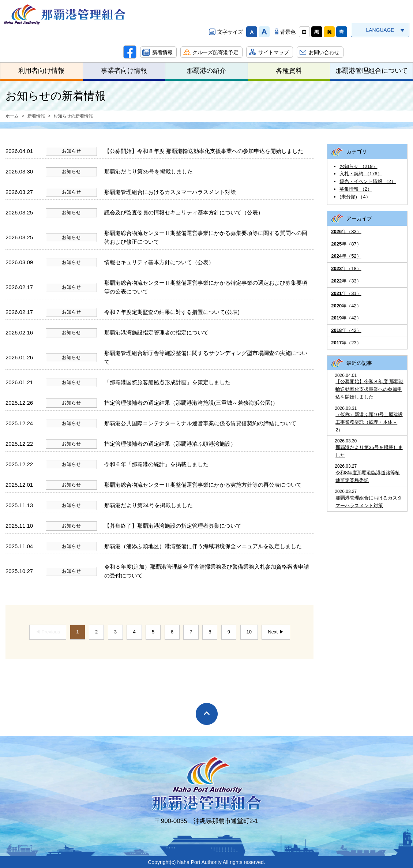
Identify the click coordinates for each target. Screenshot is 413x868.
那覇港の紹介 (206, 71)
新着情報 (162, 52)
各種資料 (289, 71)
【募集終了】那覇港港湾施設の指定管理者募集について (173, 526)
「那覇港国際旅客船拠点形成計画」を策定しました (167, 382)
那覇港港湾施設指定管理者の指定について (156, 332)
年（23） (346, 343)
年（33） (346, 231)
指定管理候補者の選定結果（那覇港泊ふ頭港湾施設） (170, 444)
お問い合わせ (324, 52)
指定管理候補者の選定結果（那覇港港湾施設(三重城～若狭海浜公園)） (191, 403)
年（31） (346, 293)
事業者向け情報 (124, 71)
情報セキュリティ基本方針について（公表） (159, 262)
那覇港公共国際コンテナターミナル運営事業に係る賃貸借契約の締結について (200, 423)
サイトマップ (274, 52)
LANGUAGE (380, 30)
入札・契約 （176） (361, 174)
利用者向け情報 (41, 71)
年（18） (346, 268)
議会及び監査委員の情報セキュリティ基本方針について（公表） (184, 212)
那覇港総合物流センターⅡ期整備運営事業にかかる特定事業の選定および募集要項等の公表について (206, 287)
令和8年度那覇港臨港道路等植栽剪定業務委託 (368, 476)
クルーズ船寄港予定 (215, 52)
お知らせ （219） (358, 166)
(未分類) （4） (355, 197)
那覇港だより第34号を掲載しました (149, 505)
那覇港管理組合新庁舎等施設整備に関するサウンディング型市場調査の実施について (206, 357)
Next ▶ (276, 632)
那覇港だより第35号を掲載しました (149, 171)
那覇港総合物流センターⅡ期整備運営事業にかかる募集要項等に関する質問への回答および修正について (206, 237)
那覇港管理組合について (372, 71)
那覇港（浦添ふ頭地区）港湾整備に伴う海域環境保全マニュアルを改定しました (203, 546)
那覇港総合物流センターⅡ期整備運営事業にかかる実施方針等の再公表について (203, 485)
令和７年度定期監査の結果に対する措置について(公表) (172, 312)
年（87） (346, 244)
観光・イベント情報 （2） (368, 181)
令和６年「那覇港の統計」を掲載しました (156, 464)
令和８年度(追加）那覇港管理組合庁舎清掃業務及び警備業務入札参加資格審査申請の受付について (207, 571)
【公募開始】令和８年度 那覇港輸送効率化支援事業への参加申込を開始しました (204, 151)
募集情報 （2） (356, 189)
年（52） (346, 256)
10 (249, 632)
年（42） (346, 306)
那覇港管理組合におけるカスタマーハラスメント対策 (170, 192)
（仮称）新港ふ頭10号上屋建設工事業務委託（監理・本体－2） (369, 422)
